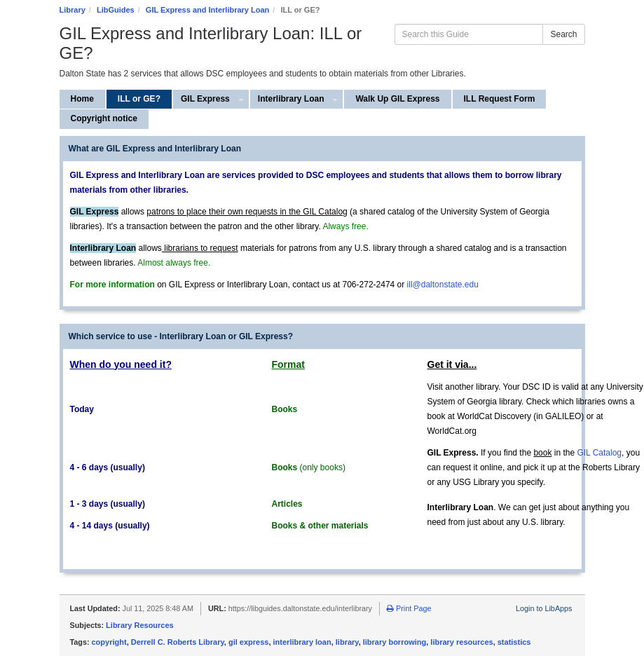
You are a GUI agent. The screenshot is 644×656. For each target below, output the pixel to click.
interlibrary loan (302, 642)
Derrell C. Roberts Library (178, 642)
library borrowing (395, 642)
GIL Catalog (599, 453)
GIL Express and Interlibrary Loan (207, 10)
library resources (461, 642)
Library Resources (140, 625)
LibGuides (116, 10)
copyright (109, 642)
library (347, 642)
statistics (514, 642)
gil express (248, 642)
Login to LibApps (544, 608)
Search (563, 34)
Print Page (409, 608)
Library (73, 10)
